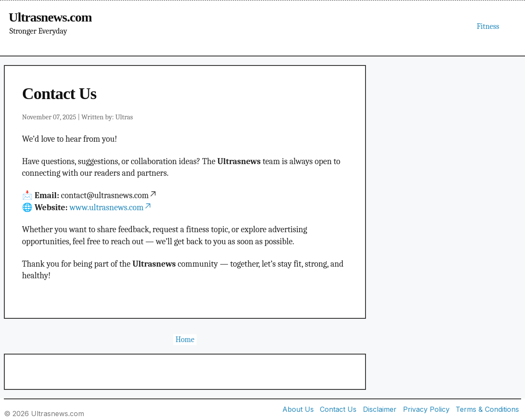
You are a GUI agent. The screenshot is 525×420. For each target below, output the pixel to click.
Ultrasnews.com (50, 17)
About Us (298, 409)
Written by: (107, 117)
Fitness (488, 26)
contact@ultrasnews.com (109, 195)
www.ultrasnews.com (111, 207)
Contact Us (338, 409)
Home (185, 340)
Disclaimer (380, 409)
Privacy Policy (426, 409)
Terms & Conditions (487, 409)
